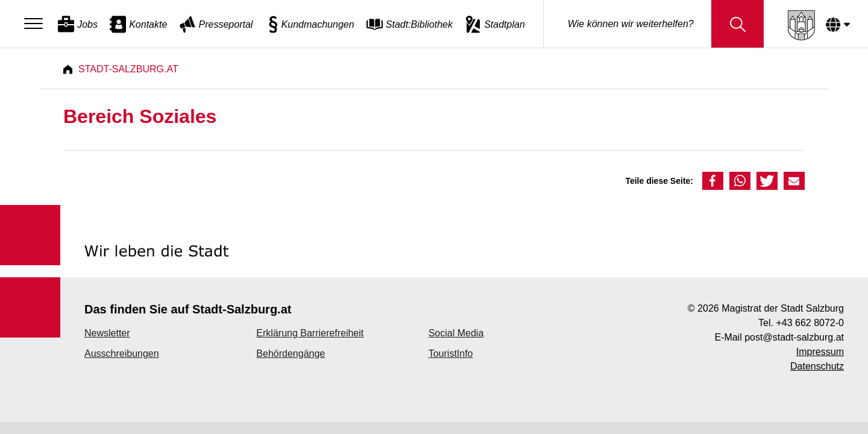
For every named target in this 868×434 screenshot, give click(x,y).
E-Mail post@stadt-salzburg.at (779, 337)
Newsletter (107, 333)
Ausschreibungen (122, 354)
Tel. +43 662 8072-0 (801, 323)
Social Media (456, 333)
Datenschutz (817, 366)
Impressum (820, 352)
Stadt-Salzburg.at (128, 69)
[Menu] (36, 24)
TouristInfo (451, 354)
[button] (713, 181)
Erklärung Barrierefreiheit (310, 333)
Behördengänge (291, 354)
